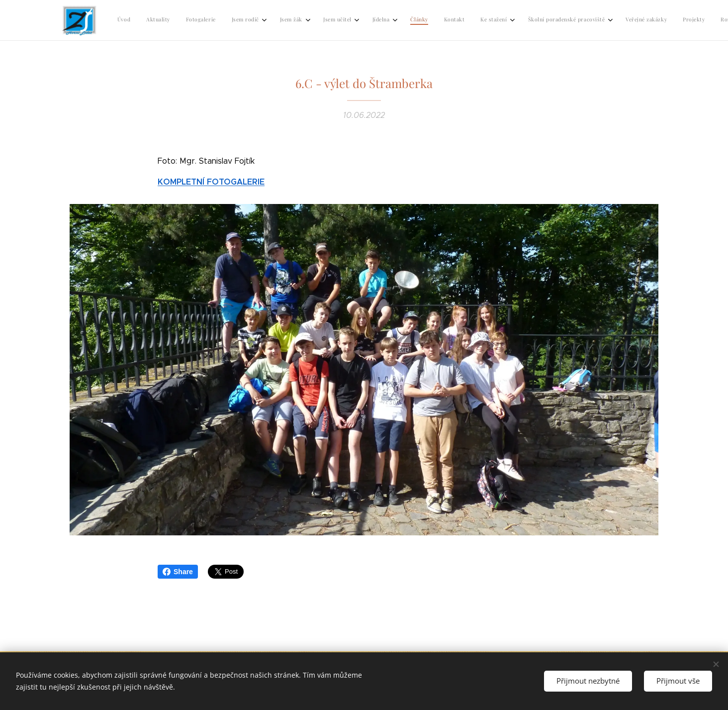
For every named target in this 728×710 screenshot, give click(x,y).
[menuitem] (381, 20)
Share (178, 572)
